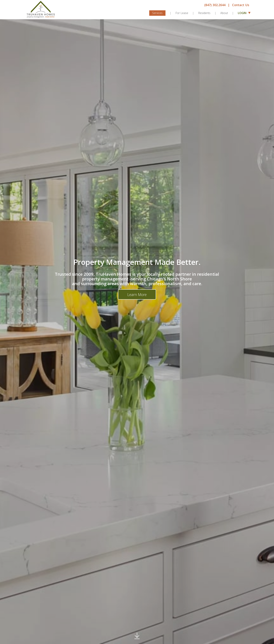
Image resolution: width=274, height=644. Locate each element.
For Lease (182, 13)
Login (244, 13)
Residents (204, 13)
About (224, 13)
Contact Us (241, 5)
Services (157, 13)
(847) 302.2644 (215, 5)
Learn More (137, 294)
